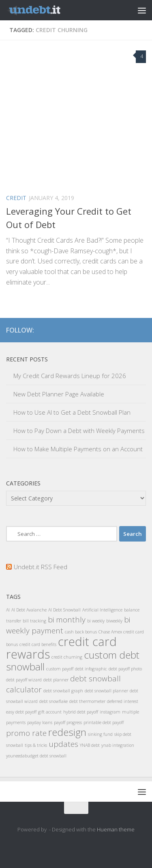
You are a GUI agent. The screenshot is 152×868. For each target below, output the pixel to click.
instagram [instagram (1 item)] (110, 712)
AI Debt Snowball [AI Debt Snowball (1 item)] (64, 610)
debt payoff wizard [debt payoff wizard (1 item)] (24, 680)
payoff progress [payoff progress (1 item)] (68, 722)
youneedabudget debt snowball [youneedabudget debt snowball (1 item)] (36, 756)
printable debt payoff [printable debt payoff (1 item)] (104, 722)
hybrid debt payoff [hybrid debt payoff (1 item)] (81, 712)
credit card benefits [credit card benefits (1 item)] (38, 644)
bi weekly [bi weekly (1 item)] (96, 621)
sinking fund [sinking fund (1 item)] (100, 734)
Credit (16, 198)
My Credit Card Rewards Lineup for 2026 (70, 376)
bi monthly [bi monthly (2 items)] (67, 620)
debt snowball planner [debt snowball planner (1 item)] (106, 691)
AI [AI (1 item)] (8, 610)
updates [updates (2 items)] (63, 744)
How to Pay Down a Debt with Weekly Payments (79, 431)
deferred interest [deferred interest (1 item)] (123, 701)
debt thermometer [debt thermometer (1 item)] (87, 701)
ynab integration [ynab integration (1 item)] (118, 745)
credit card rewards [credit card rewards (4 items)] (61, 648)
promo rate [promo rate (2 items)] (26, 733)
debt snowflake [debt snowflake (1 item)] (54, 701)
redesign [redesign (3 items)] (67, 732)
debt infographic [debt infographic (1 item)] (91, 669)
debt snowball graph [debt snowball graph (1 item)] (63, 691)
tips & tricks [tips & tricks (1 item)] (36, 745)
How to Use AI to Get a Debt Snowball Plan (72, 412)
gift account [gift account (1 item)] (50, 712)
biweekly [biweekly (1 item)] (114, 621)
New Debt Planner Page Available (59, 394)
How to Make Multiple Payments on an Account (78, 449)
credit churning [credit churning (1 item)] (67, 657)
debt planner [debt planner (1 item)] (56, 680)
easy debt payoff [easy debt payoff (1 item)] (21, 712)
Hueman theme (116, 829)
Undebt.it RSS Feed (41, 567)
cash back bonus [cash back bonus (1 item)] (81, 632)
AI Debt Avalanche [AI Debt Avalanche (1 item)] (29, 610)
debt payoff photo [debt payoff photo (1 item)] (125, 669)
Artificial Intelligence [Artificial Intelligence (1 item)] (102, 610)
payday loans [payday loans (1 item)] (40, 722)
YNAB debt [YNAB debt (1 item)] (90, 745)
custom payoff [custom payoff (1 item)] (60, 669)
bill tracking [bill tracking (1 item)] (34, 621)
